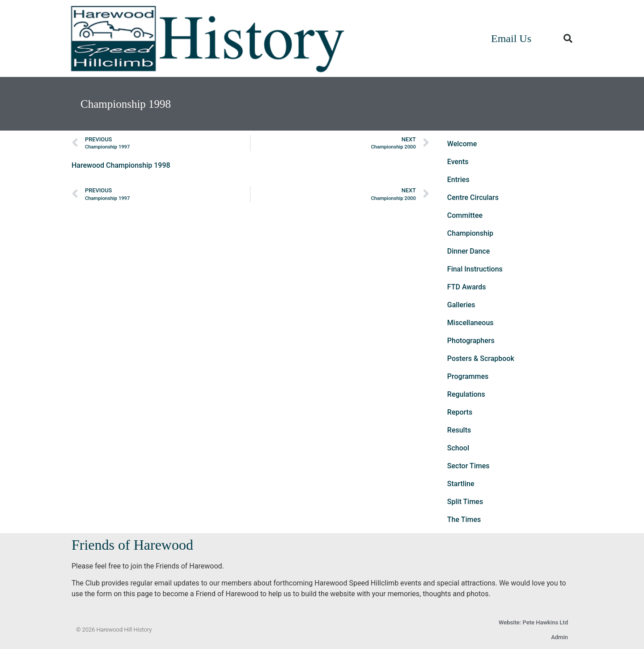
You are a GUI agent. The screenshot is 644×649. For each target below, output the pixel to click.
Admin (559, 637)
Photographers (471, 341)
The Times (464, 520)
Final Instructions (475, 269)
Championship (470, 233)
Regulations (466, 394)
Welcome (462, 144)
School (458, 448)
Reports (460, 412)
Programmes (468, 376)
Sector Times (468, 466)
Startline (461, 484)
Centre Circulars (473, 197)
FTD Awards (467, 287)
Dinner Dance (468, 251)
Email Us (511, 38)
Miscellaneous (470, 323)
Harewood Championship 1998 (121, 165)
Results (459, 430)
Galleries (461, 305)
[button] (568, 38)
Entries (458, 180)
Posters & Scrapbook (481, 358)
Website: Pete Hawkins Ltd (533, 622)
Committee (465, 215)
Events (458, 162)
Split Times (465, 502)
